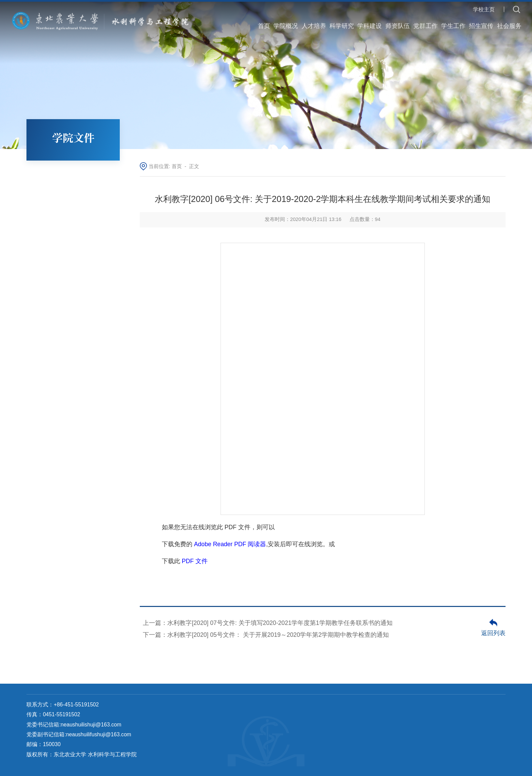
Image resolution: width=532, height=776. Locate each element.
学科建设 (369, 21)
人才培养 (314, 21)
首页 (264, 21)
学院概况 (286, 21)
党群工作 (425, 21)
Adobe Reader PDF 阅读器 (230, 544)
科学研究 (342, 21)
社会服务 (509, 21)
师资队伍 (398, 21)
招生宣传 (481, 21)
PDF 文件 (195, 561)
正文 (194, 166)
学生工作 (453, 21)
